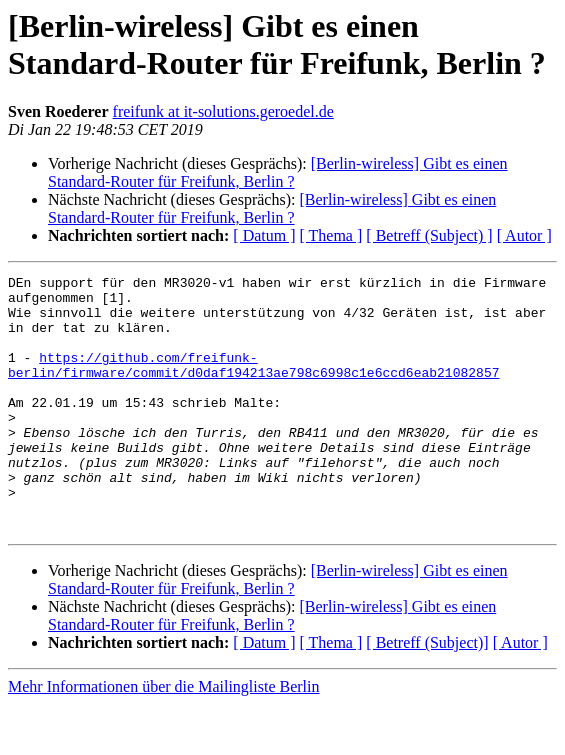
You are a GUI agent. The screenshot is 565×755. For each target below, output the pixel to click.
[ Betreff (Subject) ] (429, 235)
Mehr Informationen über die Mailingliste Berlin (163, 737)
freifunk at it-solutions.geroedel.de (223, 111)
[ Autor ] (524, 235)
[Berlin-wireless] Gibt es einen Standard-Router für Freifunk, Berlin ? (278, 172)
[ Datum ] (264, 235)
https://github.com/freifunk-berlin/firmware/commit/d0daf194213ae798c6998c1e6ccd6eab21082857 (253, 384)
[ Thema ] (331, 235)
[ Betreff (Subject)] (427, 693)
